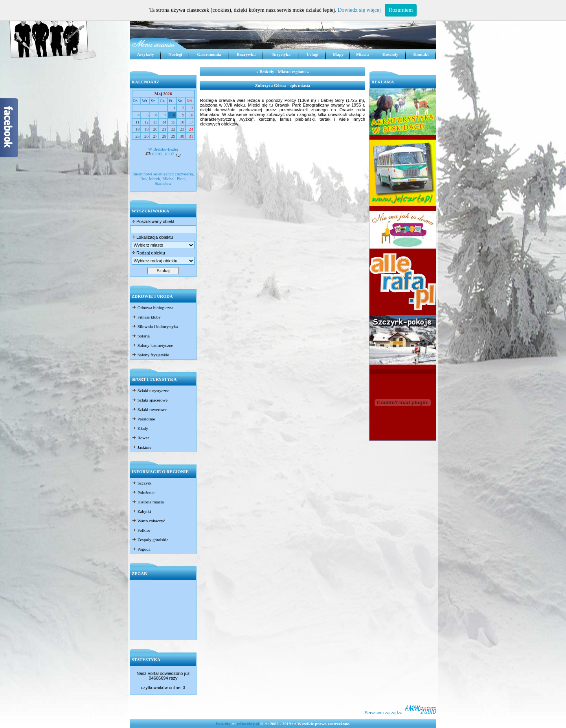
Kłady (140, 428)
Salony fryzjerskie (150, 355)
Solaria (141, 336)
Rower (140, 438)
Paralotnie (143, 419)
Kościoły (390, 54)
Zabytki (141, 511)
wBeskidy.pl (248, 724)
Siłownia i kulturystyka (155, 326)
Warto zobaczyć (148, 521)
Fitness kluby (146, 317)
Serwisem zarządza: (401, 713)
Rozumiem (401, 10)
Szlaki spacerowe (150, 400)
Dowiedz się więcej (359, 10)
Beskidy (223, 724)
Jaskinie (141, 447)
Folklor (141, 530)
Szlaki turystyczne (151, 391)
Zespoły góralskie (150, 540)
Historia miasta (148, 502)
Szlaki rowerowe (149, 409)
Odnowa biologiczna (153, 308)
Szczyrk (141, 483)
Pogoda (141, 549)
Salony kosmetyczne (152, 345)
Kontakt (421, 54)
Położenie (143, 492)
